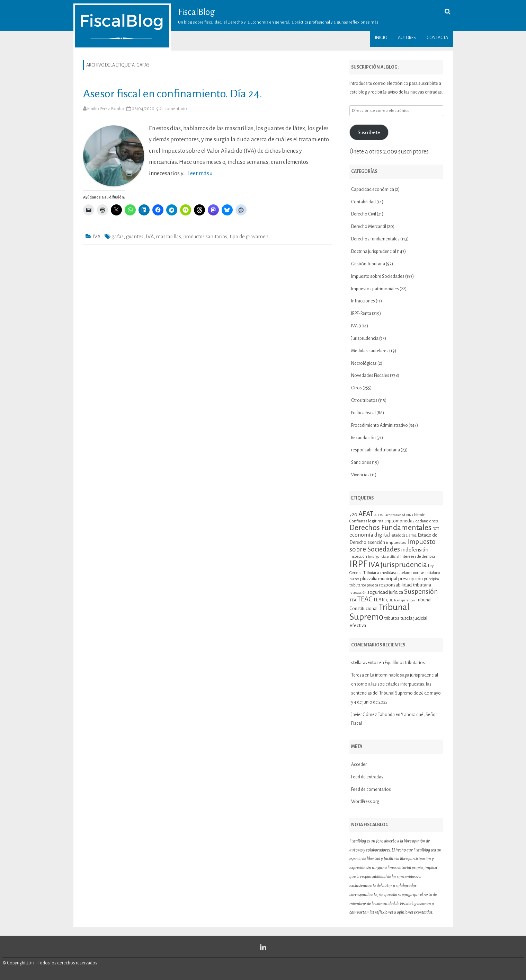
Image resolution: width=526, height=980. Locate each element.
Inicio (381, 38)
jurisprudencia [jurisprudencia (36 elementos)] (404, 565)
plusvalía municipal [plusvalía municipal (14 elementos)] (379, 579)
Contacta (437, 38)
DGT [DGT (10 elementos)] (436, 529)
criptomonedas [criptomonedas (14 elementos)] (399, 521)
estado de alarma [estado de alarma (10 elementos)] (404, 535)
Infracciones (363, 301)
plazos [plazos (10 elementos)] (354, 579)
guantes (135, 237)
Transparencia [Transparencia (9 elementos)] (404, 600)
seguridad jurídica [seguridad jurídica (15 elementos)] (385, 592)
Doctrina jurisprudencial (374, 251)
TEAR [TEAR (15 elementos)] (379, 600)
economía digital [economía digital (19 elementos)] (370, 535)
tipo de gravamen (249, 237)
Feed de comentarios (371, 789)
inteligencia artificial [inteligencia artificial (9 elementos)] (384, 557)
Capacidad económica (373, 189)
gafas (118, 237)
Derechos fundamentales (375, 239)
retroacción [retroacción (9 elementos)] (358, 593)
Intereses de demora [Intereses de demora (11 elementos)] (418, 556)
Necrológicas (364, 363)
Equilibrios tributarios (405, 663)
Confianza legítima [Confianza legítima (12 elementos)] (366, 521)
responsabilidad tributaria (376, 450)
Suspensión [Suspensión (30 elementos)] (421, 591)
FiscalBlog (197, 12)
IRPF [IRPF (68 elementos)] (358, 564)
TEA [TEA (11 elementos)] (353, 600)
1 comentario (175, 109)
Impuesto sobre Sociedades (378, 276)
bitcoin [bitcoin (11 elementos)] (420, 515)
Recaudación (363, 438)
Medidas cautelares (370, 351)
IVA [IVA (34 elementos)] (374, 565)
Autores (407, 38)
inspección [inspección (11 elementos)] (358, 556)
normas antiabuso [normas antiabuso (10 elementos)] (426, 573)
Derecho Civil (364, 214)
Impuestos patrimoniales (375, 289)
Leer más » (200, 174)
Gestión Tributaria (368, 264)
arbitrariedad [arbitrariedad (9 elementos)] (395, 515)
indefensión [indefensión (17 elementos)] (415, 550)
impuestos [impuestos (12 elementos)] (396, 543)
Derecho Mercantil (369, 227)
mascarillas (169, 237)
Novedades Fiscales (370, 376)
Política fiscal (363, 413)
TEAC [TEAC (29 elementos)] (365, 599)
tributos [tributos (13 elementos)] (392, 618)
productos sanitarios (205, 237)
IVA (96, 237)
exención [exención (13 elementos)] (376, 542)
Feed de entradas (367, 777)
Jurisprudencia (365, 338)
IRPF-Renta (361, 314)
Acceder (359, 765)
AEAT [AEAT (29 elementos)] (366, 514)
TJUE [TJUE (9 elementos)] (389, 600)
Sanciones (361, 462)
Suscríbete (369, 132)
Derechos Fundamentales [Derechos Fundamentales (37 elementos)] (390, 528)
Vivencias (360, 475)
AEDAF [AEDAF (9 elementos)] (379, 515)
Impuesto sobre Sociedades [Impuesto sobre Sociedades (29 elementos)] (393, 545)
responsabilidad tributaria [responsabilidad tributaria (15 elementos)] (405, 585)
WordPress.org (365, 802)
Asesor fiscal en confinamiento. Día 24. (173, 94)
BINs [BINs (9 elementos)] (410, 515)
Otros (356, 388)
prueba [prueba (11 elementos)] (372, 585)
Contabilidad (363, 202)
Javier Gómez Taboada (373, 715)
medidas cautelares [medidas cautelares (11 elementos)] (396, 573)
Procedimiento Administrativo (380, 425)
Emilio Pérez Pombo (106, 109)
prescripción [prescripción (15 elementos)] (411, 579)
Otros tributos (364, 400)
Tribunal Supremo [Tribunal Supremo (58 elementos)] (379, 612)
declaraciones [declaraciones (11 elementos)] (427, 521)
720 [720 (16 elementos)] (353, 514)
